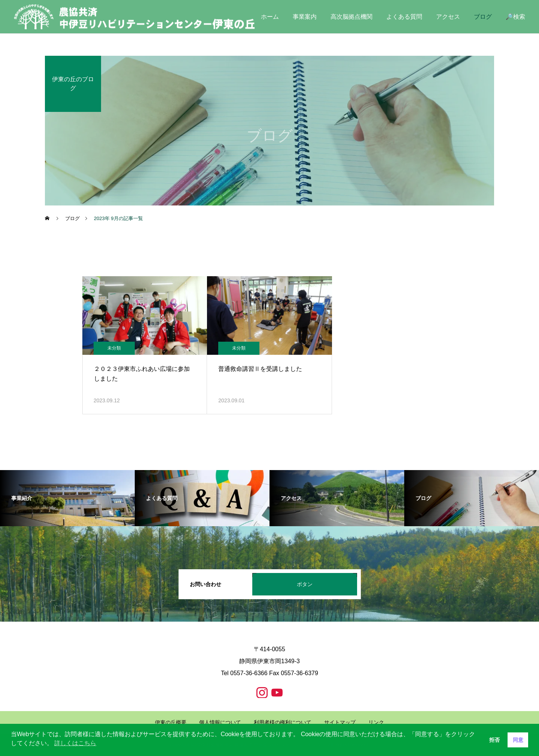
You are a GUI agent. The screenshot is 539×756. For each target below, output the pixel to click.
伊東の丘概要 (171, 722)
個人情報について (220, 722)
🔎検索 (515, 17)
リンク (376, 722)
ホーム (270, 17)
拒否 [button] (494, 740)
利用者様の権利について (283, 722)
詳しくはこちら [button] (75, 743)
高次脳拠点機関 (351, 17)
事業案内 (305, 17)
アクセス (448, 17)
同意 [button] (518, 740)
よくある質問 (404, 17)
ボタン (305, 584)
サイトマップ (340, 722)
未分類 (114, 348)
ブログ (483, 17)
